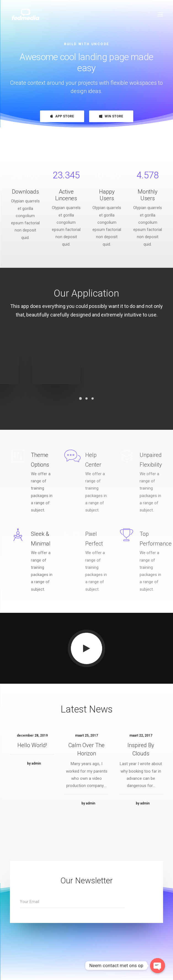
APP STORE (62, 116)
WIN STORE (111, 116)
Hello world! (32, 767)
